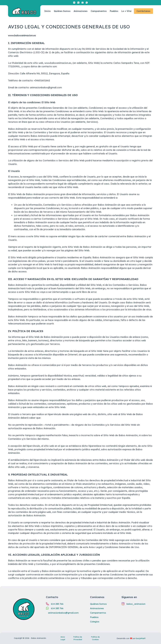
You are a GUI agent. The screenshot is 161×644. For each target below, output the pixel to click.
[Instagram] (74, 3)
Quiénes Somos (62, 11)
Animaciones (81, 11)
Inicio (48, 11)
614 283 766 (58, 604)
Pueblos (114, 11)
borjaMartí (141, 638)
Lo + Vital (127, 11)
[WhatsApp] (87, 3)
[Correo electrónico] (83, 3)
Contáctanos (143, 11)
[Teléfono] (78, 3)
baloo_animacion (136, 604)
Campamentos (99, 11)
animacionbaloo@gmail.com (64, 613)
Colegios (95, 622)
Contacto (52, 597)
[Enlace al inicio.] (24, 11)
